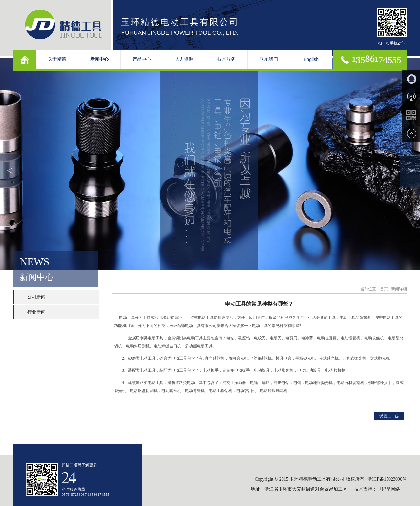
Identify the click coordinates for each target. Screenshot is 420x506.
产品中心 (142, 59)
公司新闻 (36, 297)
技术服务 (226, 59)
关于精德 (57, 59)
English (311, 59)
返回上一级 (389, 416)
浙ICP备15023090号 (387, 479)
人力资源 (184, 59)
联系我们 (269, 59)
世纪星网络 (389, 489)
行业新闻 (36, 312)
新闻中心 (99, 59)
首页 (384, 289)
